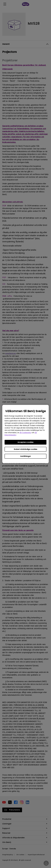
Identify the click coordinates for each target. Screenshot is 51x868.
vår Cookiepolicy (25, 433)
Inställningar (26, 456)
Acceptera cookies (25, 442)
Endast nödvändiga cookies (26, 449)
